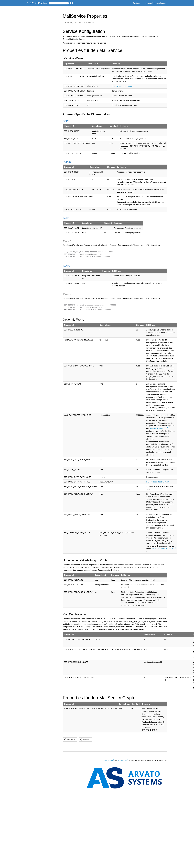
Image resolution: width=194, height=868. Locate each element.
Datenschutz (122, 760)
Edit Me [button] (84, 739)
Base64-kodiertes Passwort (123, 86)
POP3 (155, 548)
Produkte (137, 3)
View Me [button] (69, 739)
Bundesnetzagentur (158, 428)
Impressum (108, 760)
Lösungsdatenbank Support (156, 3)
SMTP (171, 548)
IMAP (163, 548)
